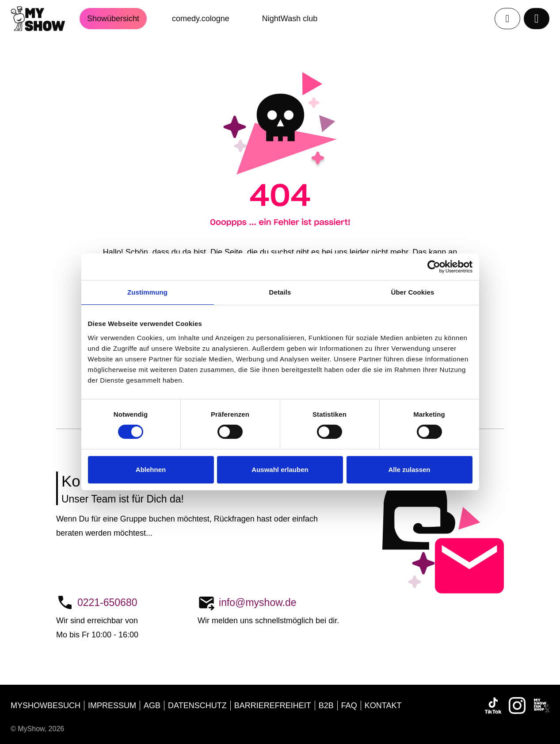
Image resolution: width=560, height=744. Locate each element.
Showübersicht (113, 19)
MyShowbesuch (46, 706)
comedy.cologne (201, 19)
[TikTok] (493, 706)
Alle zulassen (409, 470)
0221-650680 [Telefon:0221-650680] (107, 602)
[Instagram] (517, 706)
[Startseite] (45, 19)
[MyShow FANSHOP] (541, 706)
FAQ (349, 706)
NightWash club (290, 19)
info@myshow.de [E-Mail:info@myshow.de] (258, 602)
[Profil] (507, 19)
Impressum (112, 706)
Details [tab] (280, 292)
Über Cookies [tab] (413, 292)
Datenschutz (197, 706)
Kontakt (383, 706)
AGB (152, 706)
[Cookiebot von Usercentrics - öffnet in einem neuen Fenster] (434, 267)
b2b (326, 706)
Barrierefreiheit (273, 706)
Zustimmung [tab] (147, 292)
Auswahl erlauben (280, 470)
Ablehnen (151, 470)
